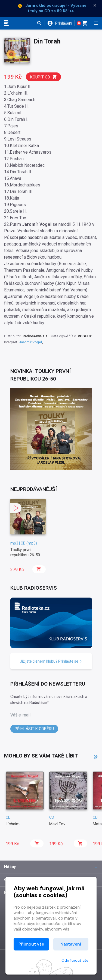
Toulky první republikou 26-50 (25, 552)
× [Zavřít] (95, 5)
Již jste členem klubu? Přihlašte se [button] (51, 661)
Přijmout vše (31, 944)
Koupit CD (44, 77)
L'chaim (13, 824)
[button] (41, 23)
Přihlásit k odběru (34, 729)
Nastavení (71, 944)
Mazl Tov (57, 824)
